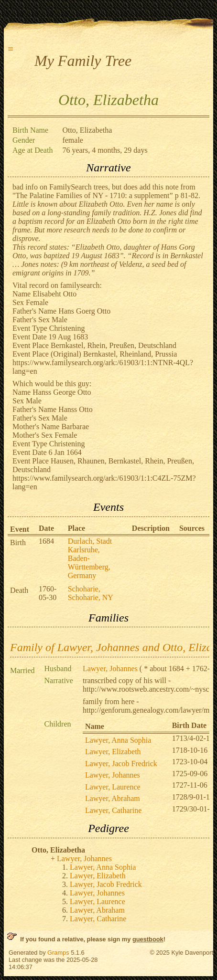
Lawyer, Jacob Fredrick (121, 764)
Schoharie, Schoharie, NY (91, 593)
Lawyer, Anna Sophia (118, 740)
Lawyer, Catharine (113, 810)
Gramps (58, 953)
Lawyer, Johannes (110, 669)
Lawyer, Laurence (113, 787)
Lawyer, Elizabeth (113, 752)
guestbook (148, 939)
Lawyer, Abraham (113, 798)
